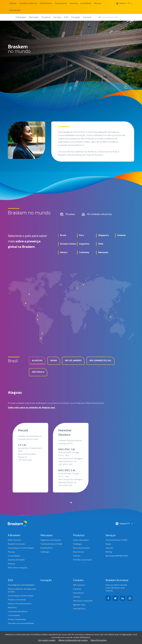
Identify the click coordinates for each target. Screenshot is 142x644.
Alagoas (37, 361)
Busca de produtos (81, 548)
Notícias (12, 564)
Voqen (108, 544)
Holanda (121, 235)
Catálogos (45, 552)
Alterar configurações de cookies (73, 640)
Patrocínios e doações (18, 568)
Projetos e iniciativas (17, 600)
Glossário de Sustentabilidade (21, 623)
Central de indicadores (18, 612)
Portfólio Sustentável (82, 560)
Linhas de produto (81, 540)
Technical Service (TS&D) (51, 544)
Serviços (57, 17)
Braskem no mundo (16, 544)
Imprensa (74, 3)
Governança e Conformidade (21, 548)
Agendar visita (79, 605)
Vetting (109, 552)
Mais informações (99, 640)
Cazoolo (109, 548)
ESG (66, 17)
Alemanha (103, 253)
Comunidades (14, 556)
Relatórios (12, 608)
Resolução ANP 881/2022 (117, 556)
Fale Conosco (79, 585)
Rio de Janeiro (73, 361)
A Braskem (21, 17)
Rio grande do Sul (101, 361)
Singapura (103, 235)
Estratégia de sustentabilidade (21, 585)
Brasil (63, 235)
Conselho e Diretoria (28, 3)
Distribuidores (46, 3)
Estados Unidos (68, 244)
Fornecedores (61, 3)
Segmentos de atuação (51, 540)
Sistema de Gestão (16, 560)
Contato (87, 17)
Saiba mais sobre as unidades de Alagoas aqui (32, 408)
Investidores (86, 3)
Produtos (46, 17)
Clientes (13, 3)
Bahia (54, 361)
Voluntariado (15, 10)
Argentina (84, 244)
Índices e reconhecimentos (20, 604)
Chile (101, 244)
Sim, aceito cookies (47, 640)
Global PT (123, 3)
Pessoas (98, 3)
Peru (82, 235)
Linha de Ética (79, 609)
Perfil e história (14, 540)
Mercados (34, 17)
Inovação (76, 17)
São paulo (38, 372)
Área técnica (79, 552)
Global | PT (123, 524)
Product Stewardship (17, 619)
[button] (71, 503)
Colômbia (84, 253)
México (64, 253)
